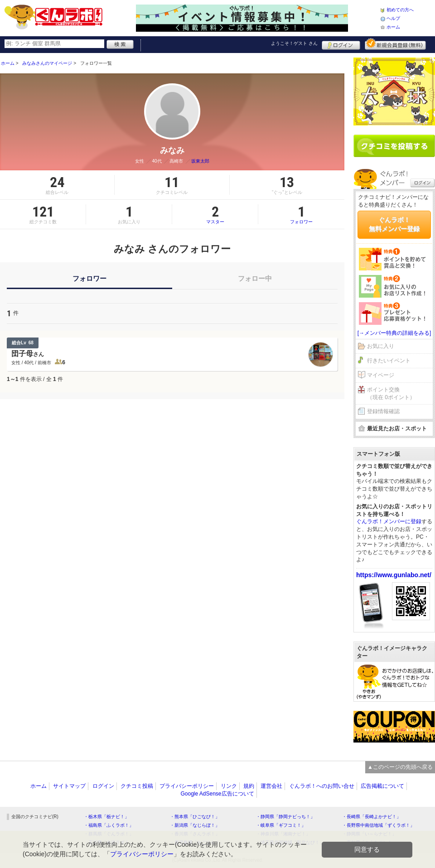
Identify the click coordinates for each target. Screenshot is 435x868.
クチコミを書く (394, 146)
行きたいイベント (389, 361)
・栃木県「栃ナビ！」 (106, 817)
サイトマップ (69, 786)
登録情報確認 (383, 411)
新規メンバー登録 (395, 44)
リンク (229, 786)
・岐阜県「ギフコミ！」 (281, 825)
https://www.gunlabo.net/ (394, 575)
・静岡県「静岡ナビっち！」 (285, 817)
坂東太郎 (200, 161)
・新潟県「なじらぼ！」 (195, 825)
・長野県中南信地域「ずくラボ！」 (378, 825)
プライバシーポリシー (187, 786)
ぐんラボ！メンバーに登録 (389, 521)
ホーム (393, 27)
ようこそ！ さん (294, 43)
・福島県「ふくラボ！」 (109, 825)
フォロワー (301, 214)
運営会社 (271, 786)
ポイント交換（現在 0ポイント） (391, 393)
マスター (215, 214)
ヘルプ (393, 18)
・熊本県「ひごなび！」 (195, 817)
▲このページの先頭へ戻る (400, 767)
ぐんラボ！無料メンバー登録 (394, 224)
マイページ (381, 375)
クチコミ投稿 (137, 786)
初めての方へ (400, 10)
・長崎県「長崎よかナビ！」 (372, 817)
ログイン (341, 44)
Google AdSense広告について (217, 794)
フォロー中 (255, 278)
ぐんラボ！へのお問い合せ (322, 786)
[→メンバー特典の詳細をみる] (394, 333)
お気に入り (381, 346)
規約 (249, 786)
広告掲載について (382, 786)
